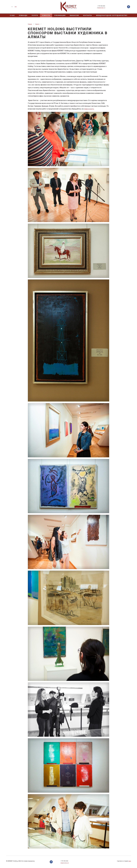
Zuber (129, 860)
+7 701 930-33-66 (101, 5)
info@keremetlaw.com (101, 8)
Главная (30, 24)
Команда (23, 15)
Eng (16, 7)
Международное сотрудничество (112, 15)
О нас (12, 15)
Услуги (35, 15)
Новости (46, 15)
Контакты (87, 15)
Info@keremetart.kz (91, 109)
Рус (11, 7)
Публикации (60, 15)
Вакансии (74, 15)
